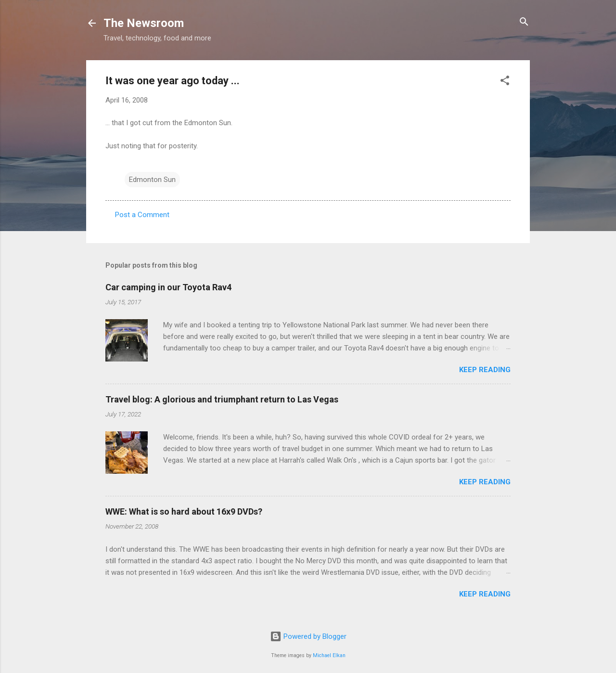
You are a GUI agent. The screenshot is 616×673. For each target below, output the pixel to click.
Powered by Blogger (308, 636)
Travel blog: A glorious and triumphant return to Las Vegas (222, 399)
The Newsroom (144, 23)
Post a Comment (142, 215)
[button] (505, 81)
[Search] (524, 22)
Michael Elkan (329, 655)
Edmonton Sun (152, 180)
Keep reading (485, 370)
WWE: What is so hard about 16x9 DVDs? (184, 511)
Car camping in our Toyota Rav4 (168, 287)
